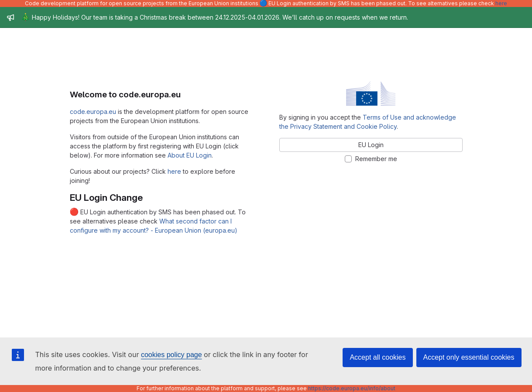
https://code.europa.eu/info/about (352, 388)
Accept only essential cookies (469, 357)
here (501, 3)
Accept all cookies (378, 357)
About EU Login (190, 155)
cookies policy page (172, 355)
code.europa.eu (93, 112)
